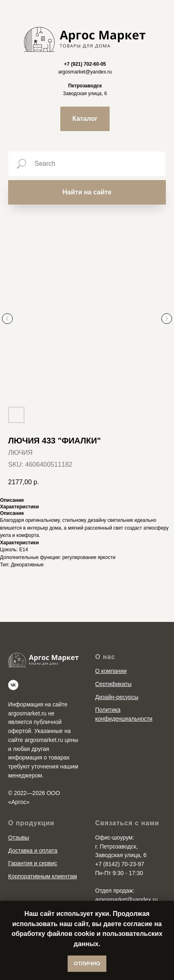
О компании (111, 671)
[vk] (13, 685)
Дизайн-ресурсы (117, 697)
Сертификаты (113, 684)
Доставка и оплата (33, 851)
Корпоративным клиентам (43, 876)
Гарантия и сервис (33, 863)
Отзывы (19, 837)
